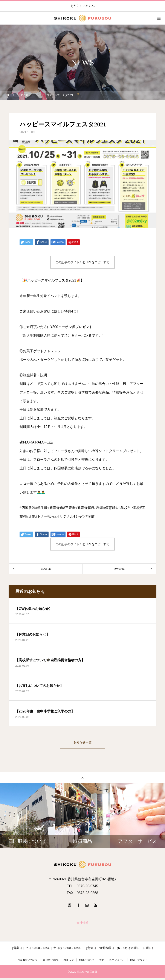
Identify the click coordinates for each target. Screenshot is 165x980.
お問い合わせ (86, 962)
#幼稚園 (97, 508)
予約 (102, 962)
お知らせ (69, 962)
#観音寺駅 (83, 508)
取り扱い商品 (51, 962)
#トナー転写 (45, 516)
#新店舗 (29, 516)
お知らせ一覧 (82, 743)
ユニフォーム (117, 962)
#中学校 (134, 508)
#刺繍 (90, 516)
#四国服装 (27, 508)
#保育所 (109, 508)
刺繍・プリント (139, 962)
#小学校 (121, 508)
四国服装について (28, 962)
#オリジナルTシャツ (70, 516)
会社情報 (82, 924)
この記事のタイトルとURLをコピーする (82, 262)
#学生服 (41, 508)
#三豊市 (69, 508)
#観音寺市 (55, 508)
